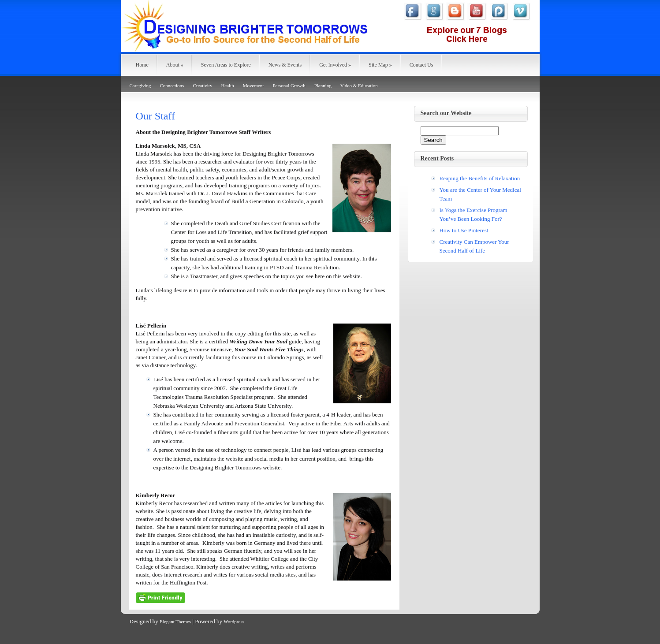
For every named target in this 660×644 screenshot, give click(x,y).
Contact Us (421, 65)
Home (142, 65)
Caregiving (140, 86)
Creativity (202, 86)
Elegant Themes (175, 622)
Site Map (380, 65)
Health (227, 86)
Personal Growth (289, 86)
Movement (254, 86)
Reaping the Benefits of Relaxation (480, 178)
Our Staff (156, 116)
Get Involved (335, 65)
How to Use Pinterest (464, 230)
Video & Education (359, 86)
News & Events (285, 65)
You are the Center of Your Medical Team (480, 194)
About (175, 65)
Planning (323, 86)
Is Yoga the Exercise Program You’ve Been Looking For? (474, 214)
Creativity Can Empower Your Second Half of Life (474, 246)
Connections (172, 86)
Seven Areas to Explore (226, 65)
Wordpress (234, 622)
